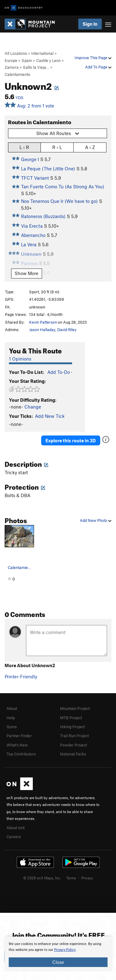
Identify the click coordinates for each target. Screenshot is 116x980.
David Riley (67, 330)
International (42, 53)
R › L (57, 147)
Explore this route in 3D (71, 440)
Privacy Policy (65, 950)
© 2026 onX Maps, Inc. (42, 878)
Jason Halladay (42, 330)
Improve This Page (93, 58)
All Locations (16, 53)
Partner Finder (19, 736)
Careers (14, 837)
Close (58, 962)
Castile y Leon (48, 60)
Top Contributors (21, 754)
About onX (16, 828)
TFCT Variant (35, 178)
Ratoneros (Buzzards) (43, 216)
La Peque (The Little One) (48, 168)
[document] (58, 954)
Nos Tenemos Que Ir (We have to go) (59, 201)
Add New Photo (96, 520)
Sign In (90, 24)
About (12, 708)
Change (33, 407)
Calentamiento (17, 74)
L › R (24, 147)
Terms (71, 878)
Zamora (12, 67)
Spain (27, 60)
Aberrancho (33, 235)
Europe (11, 60)
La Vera (29, 244)
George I (30, 159)
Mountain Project (75, 708)
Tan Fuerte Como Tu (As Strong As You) (63, 186)
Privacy (87, 878)
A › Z (90, 147)
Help (11, 718)
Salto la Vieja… (36, 67)
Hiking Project (72, 727)
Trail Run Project (74, 736)
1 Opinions (20, 359)
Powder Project (73, 745)
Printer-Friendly (21, 676)
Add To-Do (59, 372)
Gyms (12, 727)
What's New (17, 745)
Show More (26, 273)
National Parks (73, 754)
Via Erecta (32, 226)
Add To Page (98, 67)
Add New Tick (50, 416)
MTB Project (71, 718)
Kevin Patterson (43, 322)
